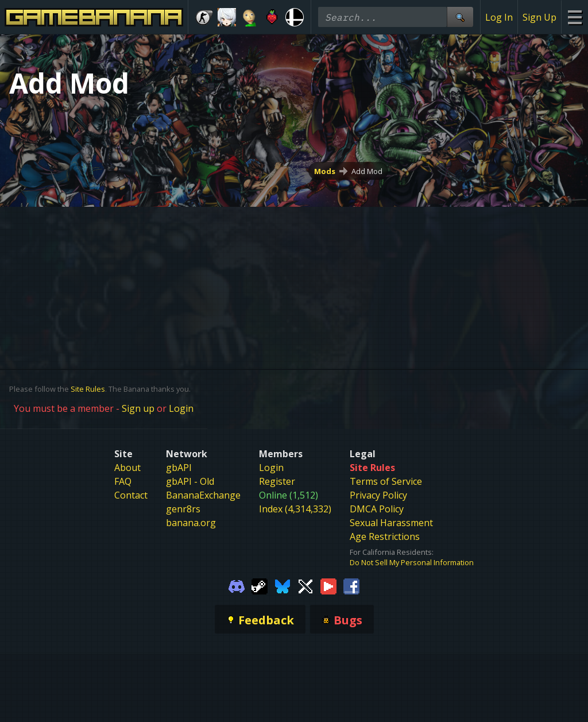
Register (277, 481)
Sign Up (539, 17)
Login (181, 408)
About (127, 468)
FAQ (123, 481)
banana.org (191, 523)
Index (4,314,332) (295, 509)
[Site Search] (460, 17)
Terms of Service (386, 481)
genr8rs (183, 509)
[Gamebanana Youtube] (328, 586)
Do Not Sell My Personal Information (412, 562)
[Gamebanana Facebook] (351, 586)
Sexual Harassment (391, 523)
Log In (499, 17)
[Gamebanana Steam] (260, 586)
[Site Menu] (575, 17)
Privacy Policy (378, 495)
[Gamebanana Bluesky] (283, 586)
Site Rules (88, 389)
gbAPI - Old (190, 481)
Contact (131, 495)
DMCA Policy (377, 509)
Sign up (138, 408)
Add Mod (367, 171)
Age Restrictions (385, 536)
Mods (325, 171)
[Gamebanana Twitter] (305, 586)
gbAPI (179, 468)
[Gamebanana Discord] (237, 586)
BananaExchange (203, 495)
